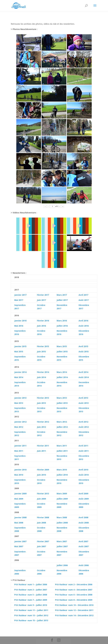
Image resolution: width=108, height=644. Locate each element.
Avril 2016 (83, 321)
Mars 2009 (62, 494)
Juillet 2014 (62, 377)
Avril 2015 (83, 346)
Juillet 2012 (62, 427)
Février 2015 (43, 346)
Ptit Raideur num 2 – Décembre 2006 (74, 584)
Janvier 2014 (20, 372)
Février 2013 (43, 398)
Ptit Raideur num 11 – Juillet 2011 (31, 610)
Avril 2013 (83, 398)
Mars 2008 (62, 517)
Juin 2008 (41, 523)
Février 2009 (43, 470)
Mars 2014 (62, 372)
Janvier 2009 (20, 494)
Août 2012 (84, 427)
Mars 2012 (62, 422)
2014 (21, 377)
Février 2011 (43, 446)
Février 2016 (43, 321)
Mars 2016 (62, 321)
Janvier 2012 (20, 422)
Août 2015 (84, 352)
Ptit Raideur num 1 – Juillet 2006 (31, 584)
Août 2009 (84, 499)
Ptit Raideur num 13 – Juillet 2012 (31, 615)
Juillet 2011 (62, 451)
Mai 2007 (19, 546)
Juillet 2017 (62, 300)
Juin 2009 (41, 499)
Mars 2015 (62, 346)
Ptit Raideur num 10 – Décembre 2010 (74, 605)
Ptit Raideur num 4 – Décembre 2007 (74, 590)
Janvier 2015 (20, 346)
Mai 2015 (19, 352)
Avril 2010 (83, 470)
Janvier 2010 (20, 470)
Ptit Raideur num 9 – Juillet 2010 (31, 605)
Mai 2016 (19, 326)
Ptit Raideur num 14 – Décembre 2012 (74, 615)
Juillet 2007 (62, 546)
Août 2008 (84, 523)
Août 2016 (84, 326)
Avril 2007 (83, 541)
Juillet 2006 (62, 565)
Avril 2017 (83, 295)
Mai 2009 (19, 499)
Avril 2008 (83, 517)
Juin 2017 (41, 300)
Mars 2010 (62, 470)
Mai (16, 377)
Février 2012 (43, 422)
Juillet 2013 (62, 403)
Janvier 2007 (20, 541)
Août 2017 (84, 300)
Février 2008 (43, 517)
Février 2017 (43, 295)
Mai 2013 (19, 403)
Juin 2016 (41, 326)
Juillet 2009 (62, 499)
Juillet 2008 (62, 523)
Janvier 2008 (20, 517)
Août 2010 (84, 475)
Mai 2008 (19, 523)
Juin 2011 (41, 451)
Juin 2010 (41, 475)
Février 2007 (43, 541)
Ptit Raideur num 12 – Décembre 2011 (74, 610)
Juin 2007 (41, 546)
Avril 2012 (83, 422)
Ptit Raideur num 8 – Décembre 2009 (74, 600)
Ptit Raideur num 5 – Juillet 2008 (31, 595)
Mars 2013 (62, 398)
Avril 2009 (83, 494)
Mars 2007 (62, 541)
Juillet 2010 (62, 475)
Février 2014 (43, 372)
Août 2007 (84, 546)
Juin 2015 (41, 352)
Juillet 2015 (62, 352)
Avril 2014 (83, 372)
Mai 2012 (19, 427)
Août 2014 (84, 377)
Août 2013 (84, 403)
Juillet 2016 (62, 326)
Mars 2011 (62, 446)
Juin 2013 (41, 403)
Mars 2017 (62, 295)
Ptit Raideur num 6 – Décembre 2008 (74, 595)
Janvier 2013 (20, 398)
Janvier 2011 (20, 446)
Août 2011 (84, 451)
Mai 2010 (19, 475)
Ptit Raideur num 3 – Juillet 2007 (31, 590)
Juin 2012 (41, 427)
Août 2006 (84, 565)
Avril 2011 (83, 446)
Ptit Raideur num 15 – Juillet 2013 (31, 620)
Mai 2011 (19, 451)
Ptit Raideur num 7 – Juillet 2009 (31, 600)
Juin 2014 (41, 377)
